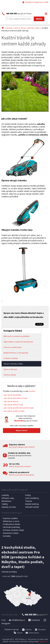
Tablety (5, 504)
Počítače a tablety (11, 358)
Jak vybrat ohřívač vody (14, 405)
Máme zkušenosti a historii (20, 466)
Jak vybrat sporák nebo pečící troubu (19, 408)
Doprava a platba (10, 518)
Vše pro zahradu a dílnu (30, 28)
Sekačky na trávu (9, 507)
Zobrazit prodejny (9, 572)
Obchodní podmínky (11, 527)
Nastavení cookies (11, 533)
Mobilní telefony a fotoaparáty (16, 353)
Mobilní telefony (32, 504)
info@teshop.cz (17, 620)
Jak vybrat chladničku (13, 395)
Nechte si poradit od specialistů (21, 475)
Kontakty (7, 536)
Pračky (28, 495)
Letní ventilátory (32, 498)
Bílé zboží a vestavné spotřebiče (17, 336)
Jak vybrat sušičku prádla (14, 411)
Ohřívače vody (8, 498)
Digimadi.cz (43, 642)
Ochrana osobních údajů (13, 530)
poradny (32, 391)
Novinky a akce (12, 28)
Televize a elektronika (13, 347)
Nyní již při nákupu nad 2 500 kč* (22, 447)
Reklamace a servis (11, 521)
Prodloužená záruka (11, 524)
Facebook (34, 620)
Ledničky (5, 495)
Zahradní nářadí (32, 507)
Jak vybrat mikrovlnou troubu (16, 398)
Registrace (39, 2)
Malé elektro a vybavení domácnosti (18, 342)
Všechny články (10, 375)
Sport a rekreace (10, 369)
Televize (29, 501)
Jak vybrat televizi (11, 401)
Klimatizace (6, 501)
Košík (46, 2)
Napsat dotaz (22, 430)
